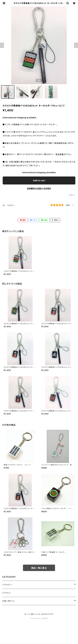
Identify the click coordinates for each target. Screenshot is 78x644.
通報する (72, 195)
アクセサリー (8, 585)
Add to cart (39, 180)
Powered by (39, 618)
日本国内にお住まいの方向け (39, 188)
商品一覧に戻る (39, 568)
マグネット (6, 593)
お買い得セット (8, 601)
